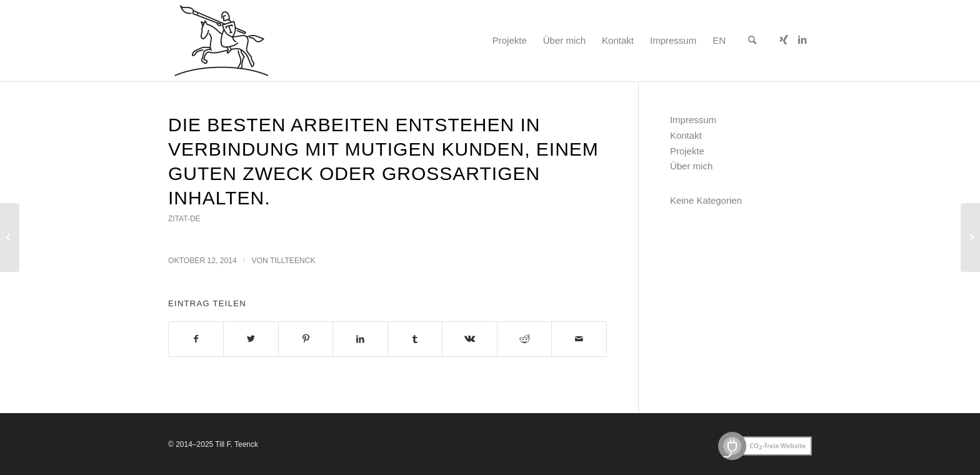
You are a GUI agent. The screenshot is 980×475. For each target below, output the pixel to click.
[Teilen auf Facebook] (196, 339)
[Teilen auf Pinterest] (306, 339)
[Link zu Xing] (784, 40)
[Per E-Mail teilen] (579, 339)
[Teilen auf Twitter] (251, 339)
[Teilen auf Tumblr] (415, 339)
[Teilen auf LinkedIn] (360, 339)
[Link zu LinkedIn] (802, 40)
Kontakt (686, 135)
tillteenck (293, 261)
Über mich (691, 166)
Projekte (687, 151)
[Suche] (752, 41)
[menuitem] (510, 41)
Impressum (693, 120)
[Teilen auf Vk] (469, 339)
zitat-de (184, 219)
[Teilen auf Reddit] (524, 339)
